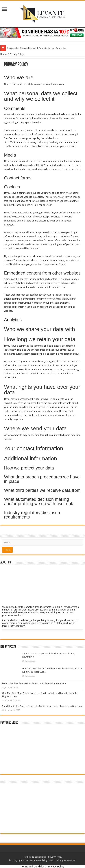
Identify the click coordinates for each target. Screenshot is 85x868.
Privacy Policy (55, 857)
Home (3, 54)
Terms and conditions (34, 857)
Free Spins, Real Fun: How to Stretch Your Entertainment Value (34, 683)
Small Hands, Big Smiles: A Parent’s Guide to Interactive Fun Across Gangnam (42, 706)
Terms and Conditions (33, 867)
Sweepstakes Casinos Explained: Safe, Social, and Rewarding (37, 48)
